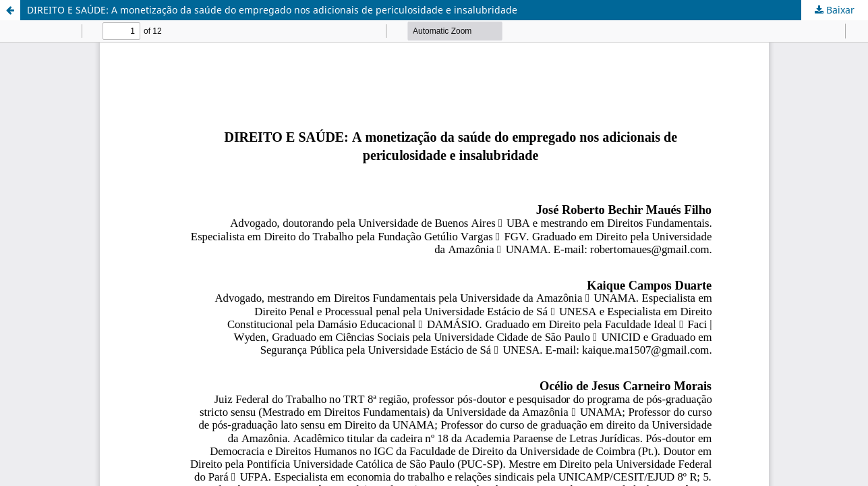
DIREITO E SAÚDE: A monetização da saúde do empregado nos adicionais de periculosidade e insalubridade (272, 10)
